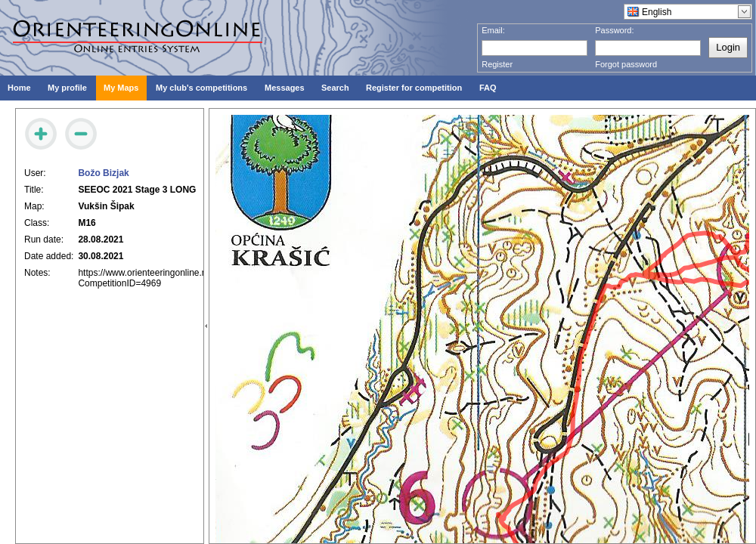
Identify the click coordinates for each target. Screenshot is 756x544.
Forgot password (626, 64)
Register (497, 64)
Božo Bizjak (103, 173)
